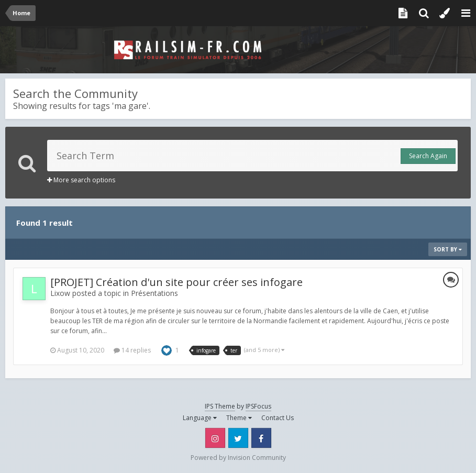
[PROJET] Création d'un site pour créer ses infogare (176, 282)
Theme (239, 418)
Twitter (238, 438)
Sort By (448, 249)
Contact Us (278, 418)
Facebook (261, 438)
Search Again (428, 156)
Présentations (154, 293)
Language (200, 418)
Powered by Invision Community (238, 458)
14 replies (132, 350)
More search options (81, 180)
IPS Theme (220, 406)
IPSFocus (258, 406)
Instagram (215, 438)
